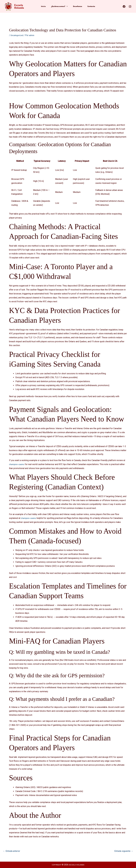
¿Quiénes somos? (60, 6)
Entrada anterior (11, 851)
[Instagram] (130, 7)
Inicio (45, 6)
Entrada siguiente (124, 851)
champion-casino (17, 464)
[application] (67, 6)
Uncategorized (17, 35)
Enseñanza (77, 6)
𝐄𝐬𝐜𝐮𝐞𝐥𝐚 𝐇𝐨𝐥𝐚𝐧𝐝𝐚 (24, 6)
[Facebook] (124, 7)
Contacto (89, 6)
